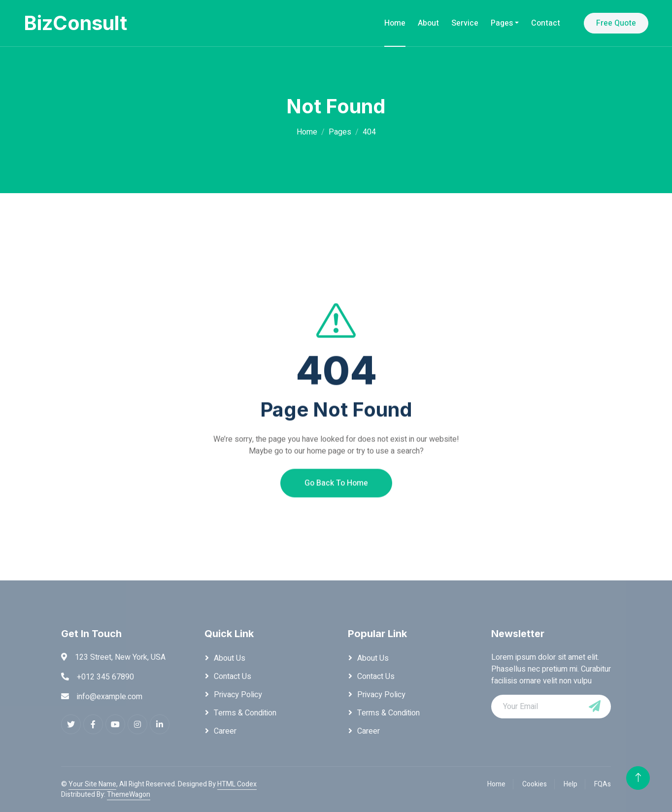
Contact (546, 23)
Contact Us (233, 677)
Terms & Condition (245, 713)
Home (395, 23)
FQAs (603, 784)
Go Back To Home (336, 502)
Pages (502, 23)
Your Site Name (92, 784)
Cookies (535, 784)
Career (225, 731)
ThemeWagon (129, 795)
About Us (230, 658)
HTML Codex (237, 784)
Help (571, 784)
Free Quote (616, 23)
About (428, 23)
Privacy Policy (238, 695)
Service (465, 23)
